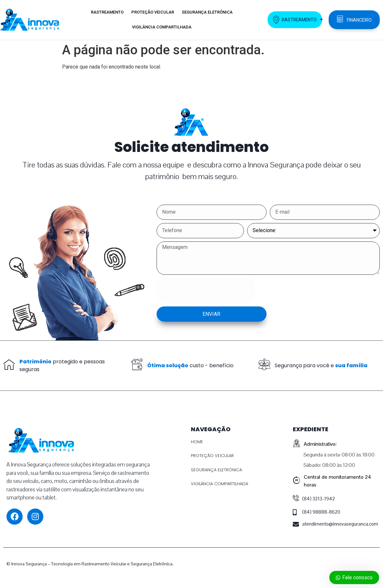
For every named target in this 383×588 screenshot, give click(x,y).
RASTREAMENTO (107, 12)
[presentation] (206, 291)
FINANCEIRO (359, 20)
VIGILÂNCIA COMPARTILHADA (162, 27)
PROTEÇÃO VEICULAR (153, 12)
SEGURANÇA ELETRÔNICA (207, 12)
